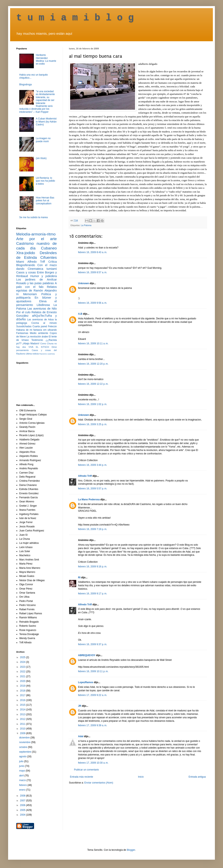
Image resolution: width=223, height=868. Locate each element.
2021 (23, 676)
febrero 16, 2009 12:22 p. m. (93, 384)
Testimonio (37, 340)
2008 (23, 796)
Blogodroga (25, 85)
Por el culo (23, 312)
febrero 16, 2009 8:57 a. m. (93, 272)
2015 (23, 705)
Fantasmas (22, 333)
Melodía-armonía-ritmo (36, 234)
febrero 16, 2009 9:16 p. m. (93, 567)
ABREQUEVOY (87, 655)
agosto (23, 756)
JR (80, 706)
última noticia (32, 354)
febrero (23, 785)
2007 (23, 801)
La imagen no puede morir (43, 140)
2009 (23, 733)
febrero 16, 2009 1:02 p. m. (93, 404)
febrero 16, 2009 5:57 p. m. (93, 489)
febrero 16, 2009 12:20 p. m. (93, 364)
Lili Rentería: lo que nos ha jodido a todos (46, 181)
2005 (23, 810)
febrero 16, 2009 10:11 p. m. (93, 671)
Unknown (84, 283)
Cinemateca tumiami (42, 269)
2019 (23, 686)
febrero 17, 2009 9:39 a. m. (93, 725)
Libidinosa (43, 305)
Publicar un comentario (86, 770)
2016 (23, 700)
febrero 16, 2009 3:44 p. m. (93, 465)
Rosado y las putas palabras (35, 283)
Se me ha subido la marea (33, 217)
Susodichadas (24, 326)
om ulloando (50, 330)
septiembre (25, 752)
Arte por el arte (36, 239)
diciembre (25, 738)
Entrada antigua (197, 777)
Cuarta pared (40, 326)
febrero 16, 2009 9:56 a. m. (93, 303)
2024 (23, 662)
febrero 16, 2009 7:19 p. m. (93, 529)
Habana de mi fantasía (29, 330)
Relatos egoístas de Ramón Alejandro (36, 289)
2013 (23, 714)
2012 (23, 719)
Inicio (141, 777)
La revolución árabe (37, 337)
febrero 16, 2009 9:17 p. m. (93, 594)
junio (22, 766)
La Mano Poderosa (89, 500)
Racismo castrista (47, 354)
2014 (23, 710)
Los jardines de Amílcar (36, 280)
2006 (23, 805)
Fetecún (52, 326)
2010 (23, 729)
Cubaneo (49, 248)
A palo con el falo (36, 285)
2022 (23, 672)
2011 (23, 724)
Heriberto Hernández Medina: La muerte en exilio (46, 59)
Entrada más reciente (81, 777)
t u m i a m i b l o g (75, 18)
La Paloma (86, 225)
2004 (23, 815)
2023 (23, 667)
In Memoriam (27, 294)
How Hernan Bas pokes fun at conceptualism (45, 201)
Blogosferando (26, 265)
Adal (81, 736)
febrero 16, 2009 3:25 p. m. (93, 424)
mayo (22, 771)
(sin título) (41, 158)
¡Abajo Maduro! (31, 344)
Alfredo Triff (85, 476)
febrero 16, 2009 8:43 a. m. (93, 252)
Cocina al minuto (44, 323)
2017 (23, 695)
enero (23, 790)
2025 (23, 657)
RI (79, 578)
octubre (23, 747)
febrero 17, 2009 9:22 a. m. (93, 695)
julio (22, 761)
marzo (23, 780)
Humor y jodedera (44, 276)
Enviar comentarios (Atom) (99, 783)
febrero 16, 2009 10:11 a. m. (93, 344)
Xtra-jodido (26, 253)
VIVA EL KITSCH (39, 347)
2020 (23, 681)
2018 (23, 691)
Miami (20, 262)
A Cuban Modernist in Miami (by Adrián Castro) (46, 122)
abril (22, 776)
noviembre (25, 742)
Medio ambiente (39, 333)
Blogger (131, 850)
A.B (80, 314)
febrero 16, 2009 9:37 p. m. (93, 644)
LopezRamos (86, 682)
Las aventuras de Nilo (42, 309)
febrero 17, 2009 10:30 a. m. (93, 763)
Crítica (53, 262)
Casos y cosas (26, 272)
